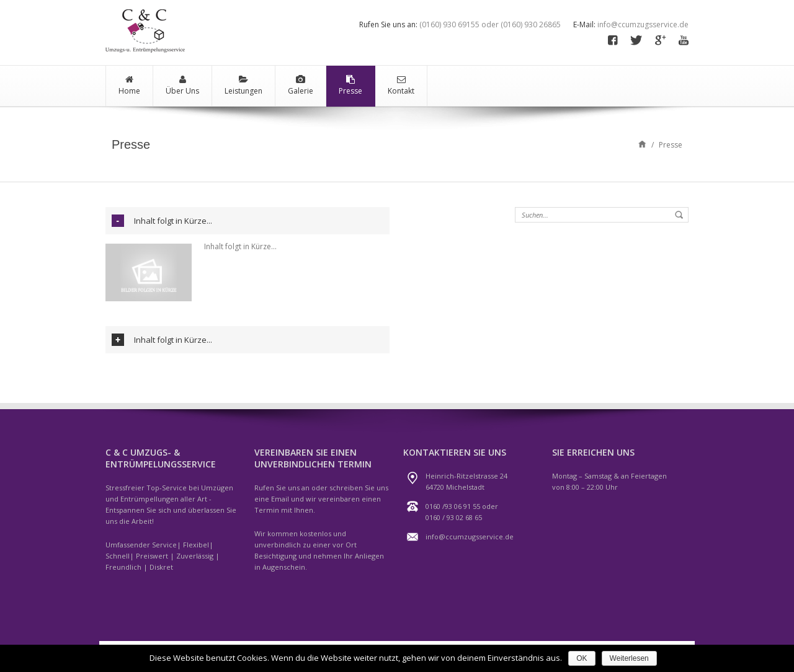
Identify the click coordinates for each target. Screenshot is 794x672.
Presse (350, 86)
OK (582, 658)
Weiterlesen (629, 658)
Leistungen (243, 86)
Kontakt (401, 86)
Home (129, 86)
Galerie (301, 86)
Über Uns (182, 86)
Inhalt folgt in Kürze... (173, 221)
